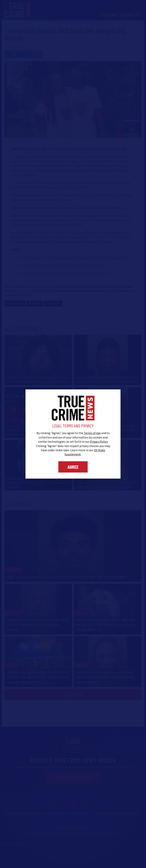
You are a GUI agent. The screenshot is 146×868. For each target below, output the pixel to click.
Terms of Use (92, 433)
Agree (73, 467)
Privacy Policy (99, 442)
